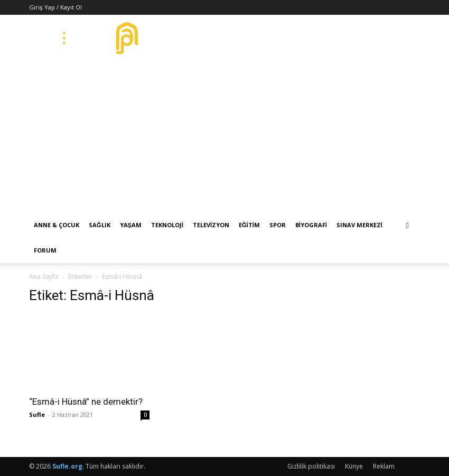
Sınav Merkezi (359, 225)
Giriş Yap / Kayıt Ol (55, 7)
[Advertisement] (224, 133)
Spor (278, 225)
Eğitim (249, 225)
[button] (407, 225)
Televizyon (211, 225)
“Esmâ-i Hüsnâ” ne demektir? (86, 402)
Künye (354, 466)
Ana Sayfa (44, 277)
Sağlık (100, 225)
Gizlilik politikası (311, 466)
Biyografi (311, 225)
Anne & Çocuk (57, 225)
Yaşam (131, 225)
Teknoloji (167, 225)
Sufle (37, 414)
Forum (45, 250)
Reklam (384, 466)
